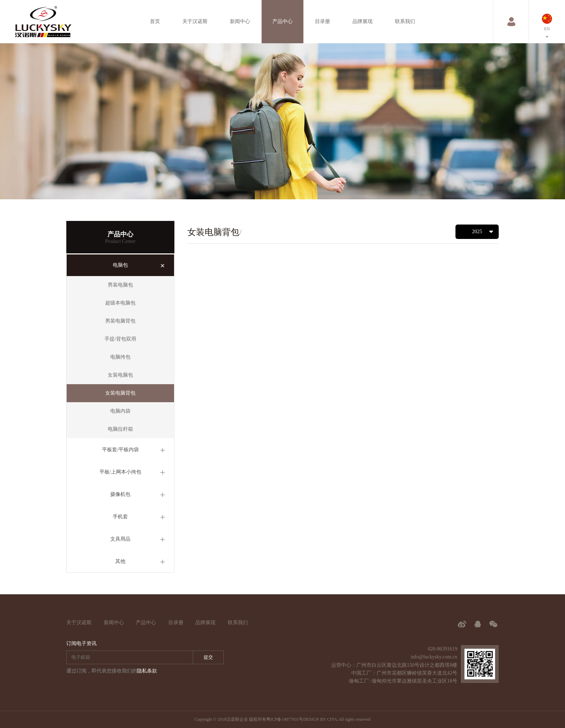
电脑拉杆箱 (120, 429)
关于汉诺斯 (195, 21)
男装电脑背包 (120, 321)
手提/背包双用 (120, 339)
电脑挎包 (120, 357)
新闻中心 (240, 21)
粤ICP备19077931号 (285, 719)
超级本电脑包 (120, 303)
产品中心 (282, 21)
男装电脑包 (120, 285)
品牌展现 (362, 21)
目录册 (322, 21)
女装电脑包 (120, 375)
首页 (155, 21)
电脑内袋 (120, 411)
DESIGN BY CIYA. (321, 719)
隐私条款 (147, 671)
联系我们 (405, 21)
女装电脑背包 (120, 393)
